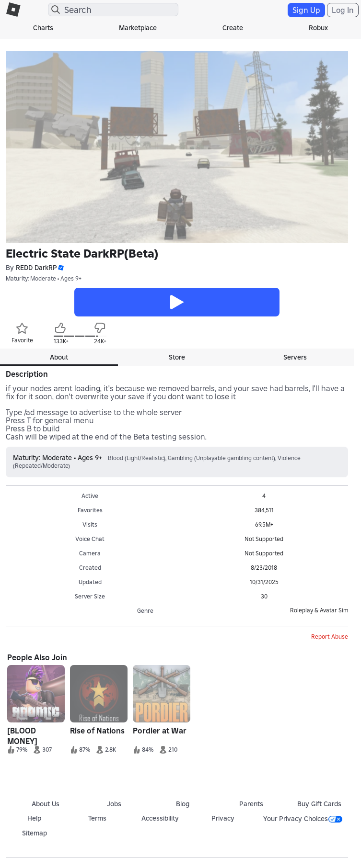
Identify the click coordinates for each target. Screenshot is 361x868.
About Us (46, 804)
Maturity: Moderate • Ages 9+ (44, 278)
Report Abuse (330, 637)
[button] (60, 268)
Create (233, 28)
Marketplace (138, 28)
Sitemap (35, 833)
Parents (251, 804)
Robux (318, 28)
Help (34, 818)
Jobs (114, 804)
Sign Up (306, 10)
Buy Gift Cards (319, 804)
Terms (97, 818)
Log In (343, 10)
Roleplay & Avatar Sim (319, 610)
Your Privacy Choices (303, 819)
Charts (43, 28)
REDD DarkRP (36, 268)
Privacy (223, 818)
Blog (183, 804)
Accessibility (160, 818)
